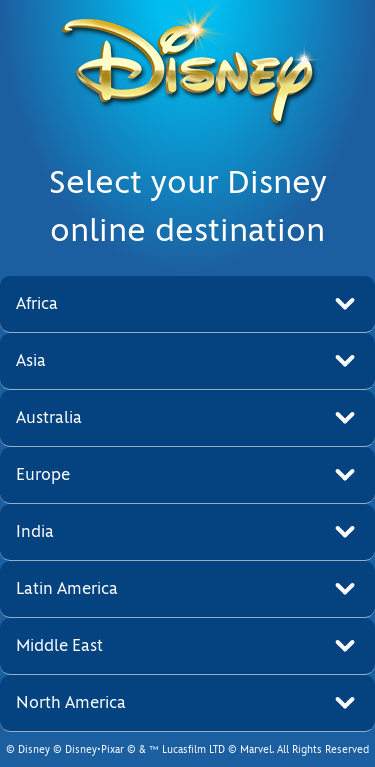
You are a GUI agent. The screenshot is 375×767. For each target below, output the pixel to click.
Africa (37, 303)
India (35, 531)
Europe (43, 474)
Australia (49, 417)
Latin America (67, 588)
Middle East (59, 645)
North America (71, 702)
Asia (31, 360)
